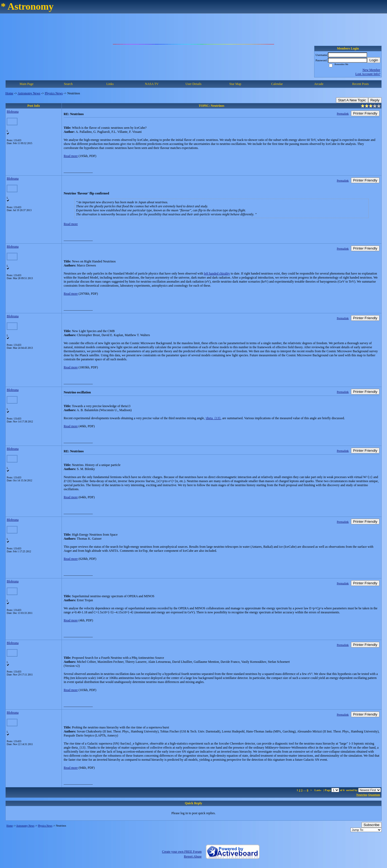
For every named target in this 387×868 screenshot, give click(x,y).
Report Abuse (193, 856)
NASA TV (152, 84)
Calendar (277, 84)
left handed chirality (217, 273)
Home (9, 93)
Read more (71, 156)
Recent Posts (360, 84)
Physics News (54, 93)
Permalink (343, 113)
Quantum (374, 795)
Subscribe (372, 825)
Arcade (319, 84)
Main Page (27, 84)
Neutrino (362, 795)
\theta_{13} (213, 418)
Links (110, 84)
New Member (371, 70)
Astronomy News (29, 93)
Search (68, 84)
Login (374, 60)
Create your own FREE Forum (182, 852)
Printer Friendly (365, 113)
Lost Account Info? (368, 74)
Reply (375, 100)
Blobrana (13, 112)
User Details (193, 84)
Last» (318, 790)
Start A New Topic (352, 100)
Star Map (235, 84)
